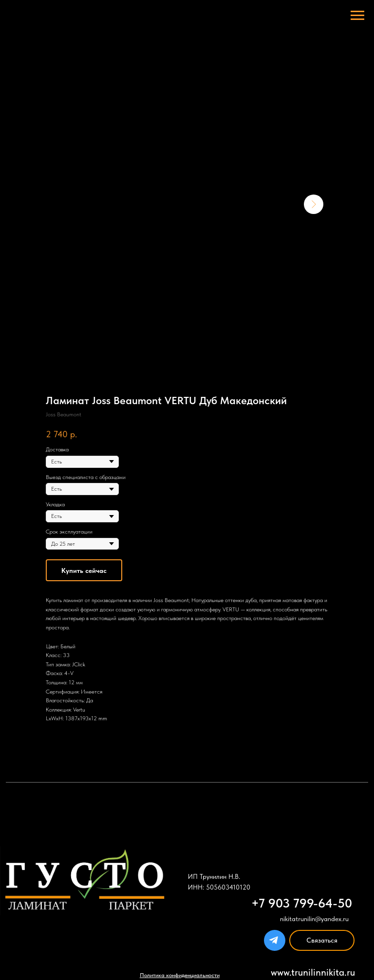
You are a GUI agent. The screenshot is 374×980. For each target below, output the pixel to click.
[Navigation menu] (357, 16)
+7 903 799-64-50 (302, 903)
